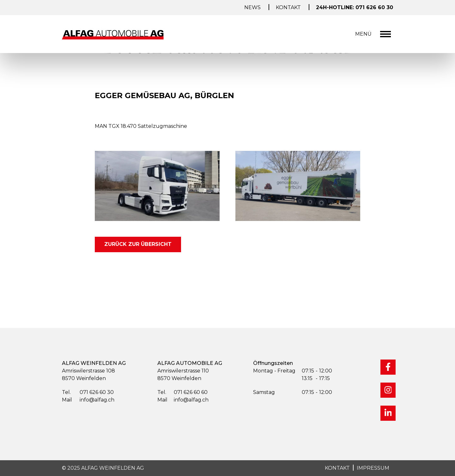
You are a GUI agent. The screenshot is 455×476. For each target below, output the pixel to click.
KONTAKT (337, 468)
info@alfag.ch (88, 400)
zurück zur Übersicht (138, 244)
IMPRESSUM (373, 468)
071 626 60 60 (182, 393)
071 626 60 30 (88, 393)
